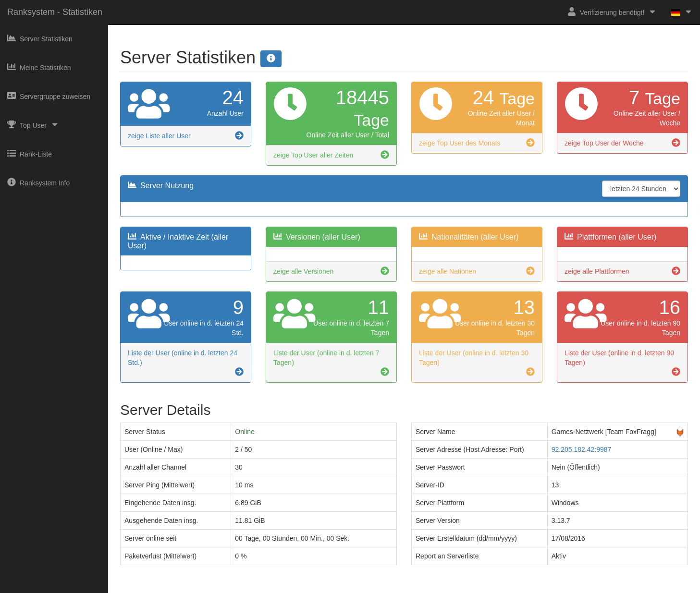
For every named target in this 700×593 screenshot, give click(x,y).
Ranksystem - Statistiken (55, 12)
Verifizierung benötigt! (612, 12)
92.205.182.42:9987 (582, 449)
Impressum (315, 586)
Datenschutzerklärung (369, 586)
